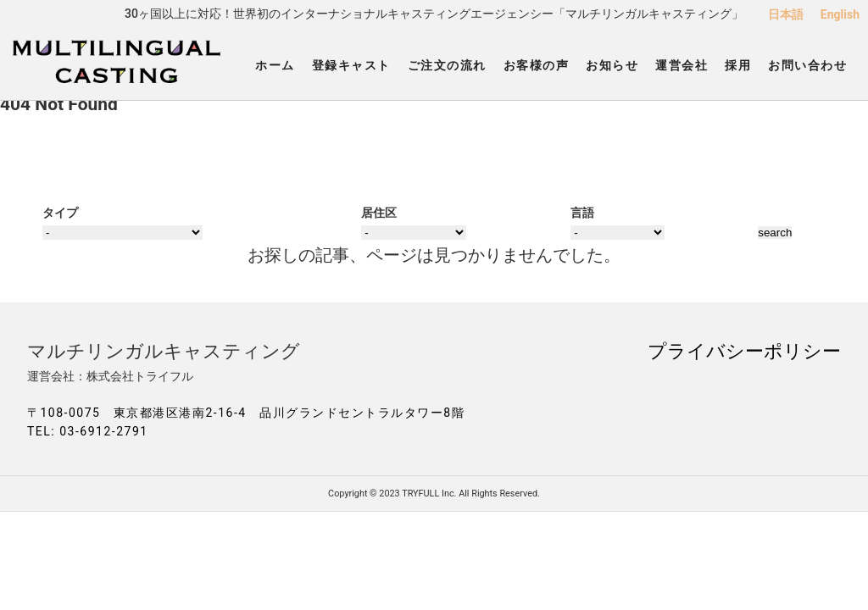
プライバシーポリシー (744, 351)
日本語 (786, 14)
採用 (738, 65)
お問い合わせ (807, 65)
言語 (582, 213)
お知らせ (612, 65)
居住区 (379, 213)
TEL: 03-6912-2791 (88, 431)
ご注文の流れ (447, 65)
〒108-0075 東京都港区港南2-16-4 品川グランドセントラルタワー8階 (246, 413)
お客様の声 (537, 65)
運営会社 (682, 65)
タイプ (60, 213)
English (840, 14)
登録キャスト (351, 65)
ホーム (275, 65)
